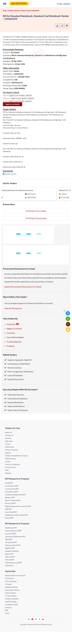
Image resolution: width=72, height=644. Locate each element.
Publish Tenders (10, 355)
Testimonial (9, 447)
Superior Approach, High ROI (18, 360)
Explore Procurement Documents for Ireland (23, 287)
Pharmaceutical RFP (13, 545)
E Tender (8, 584)
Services (8, 438)
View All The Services (13, 308)
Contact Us (9, 435)
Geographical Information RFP (17, 515)
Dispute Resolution (14, 402)
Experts (8, 453)
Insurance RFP (11, 534)
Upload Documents (14, 379)
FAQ (7, 470)
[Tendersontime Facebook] (36, 619)
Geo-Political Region (15, 337)
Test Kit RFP (10, 560)
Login (60, 4)
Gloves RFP (9, 518)
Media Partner (11, 459)
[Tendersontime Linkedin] (29, 619)
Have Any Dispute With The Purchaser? (20, 390)
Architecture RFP (12, 486)
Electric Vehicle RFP (13, 500)
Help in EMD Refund (14, 406)
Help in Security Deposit (16, 410)
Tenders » (11, 11)
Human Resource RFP (13, 531)
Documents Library (12, 590)
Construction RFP (12, 489)
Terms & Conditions (13, 464)
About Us (9, 432)
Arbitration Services (14, 395)
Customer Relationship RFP (15, 495)
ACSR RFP (9, 483)
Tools (7, 613)
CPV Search (10, 578)
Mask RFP (9, 539)
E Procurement (11, 581)
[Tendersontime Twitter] (40, 619)
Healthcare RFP (11, 528)
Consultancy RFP (12, 492)
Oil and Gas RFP (11, 542)
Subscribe (9, 441)
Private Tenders (11, 596)
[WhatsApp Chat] (68, 319)
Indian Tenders (11, 593)
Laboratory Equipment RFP (15, 536)
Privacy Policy (10, 467)
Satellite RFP (10, 548)
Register (67, 4)
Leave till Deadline (14, 375)
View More (9, 566)
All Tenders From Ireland (36, 211)
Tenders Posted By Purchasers (16, 456)
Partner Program (11, 450)
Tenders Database (12, 599)
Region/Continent (14, 329)
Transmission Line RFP (14, 563)
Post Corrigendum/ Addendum (19, 372)
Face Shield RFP (11, 512)
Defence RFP (10, 497)
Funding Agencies (14, 342)
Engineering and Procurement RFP (18, 506)
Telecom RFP (10, 557)
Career (8, 461)
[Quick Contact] (68, 313)
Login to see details (13, 104)
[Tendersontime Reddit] (43, 619)
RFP (7, 610)
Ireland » (24, 11)
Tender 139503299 (33, 11)
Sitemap (8, 473)
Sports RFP (9, 554)
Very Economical (13, 368)
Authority (13, 324)
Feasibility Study (11, 587)
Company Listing (11, 604)
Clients (8, 444)
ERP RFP (8, 509)
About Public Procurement (15, 575)
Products (11, 346)
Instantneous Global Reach (17, 364)
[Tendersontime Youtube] (32, 619)
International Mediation (16, 398)
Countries (11, 333)
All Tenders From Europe (36, 218)
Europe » (18, 11)
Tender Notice (11, 174)
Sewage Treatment (12, 551)
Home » (6, 11)
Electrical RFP (10, 503)
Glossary (8, 607)
